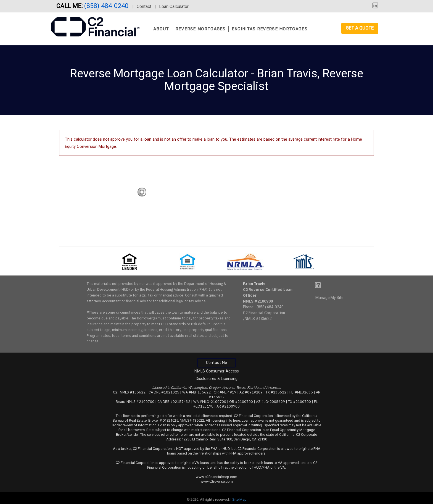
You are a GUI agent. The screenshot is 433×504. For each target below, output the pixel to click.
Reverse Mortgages (200, 29)
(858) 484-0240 (107, 6)
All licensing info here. (223, 420)
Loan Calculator (174, 6)
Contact (144, 6)
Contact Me (216, 363)
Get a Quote (360, 28)
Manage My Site (329, 298)
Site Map (239, 499)
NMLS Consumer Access (217, 371)
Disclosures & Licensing (217, 379)
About (161, 29)
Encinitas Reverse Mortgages (270, 29)
